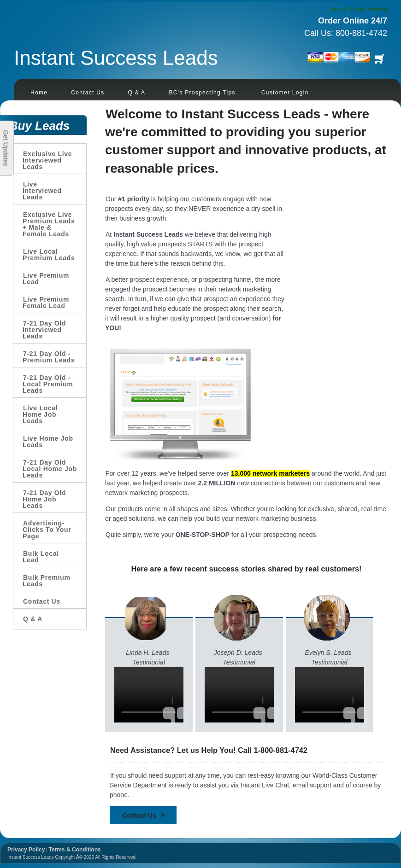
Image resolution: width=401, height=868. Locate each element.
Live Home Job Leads (48, 442)
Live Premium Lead (46, 279)
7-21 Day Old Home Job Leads (44, 499)
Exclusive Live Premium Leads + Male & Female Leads (49, 224)
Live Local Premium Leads (49, 255)
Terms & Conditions (75, 850)
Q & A (137, 93)
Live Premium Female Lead (46, 303)
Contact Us (88, 93)
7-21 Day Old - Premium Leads (49, 357)
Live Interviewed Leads (42, 191)
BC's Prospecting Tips (202, 93)
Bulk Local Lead (41, 557)
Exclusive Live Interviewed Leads (47, 160)
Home (39, 93)
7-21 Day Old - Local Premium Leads (48, 384)
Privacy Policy (26, 850)
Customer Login (285, 93)
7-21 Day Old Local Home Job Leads (50, 469)
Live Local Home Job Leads (40, 414)
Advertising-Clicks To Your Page (47, 530)
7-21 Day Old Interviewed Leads (44, 330)
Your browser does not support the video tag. (149, 695)
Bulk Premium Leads (47, 581)
